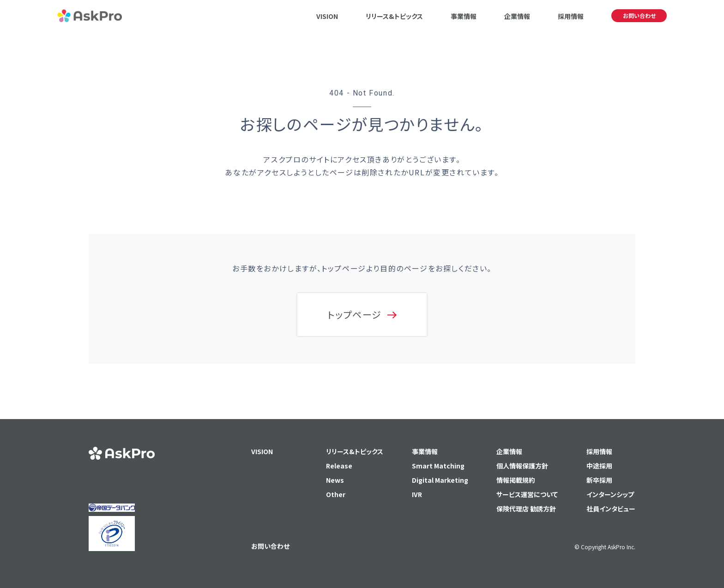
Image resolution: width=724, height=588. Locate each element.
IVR (417, 494)
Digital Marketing (440, 480)
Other (336, 494)
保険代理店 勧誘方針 (526, 509)
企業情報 (517, 16)
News (335, 480)
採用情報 (571, 16)
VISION (327, 16)
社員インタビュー (611, 509)
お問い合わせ (639, 15)
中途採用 (599, 466)
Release (339, 466)
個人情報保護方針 (522, 466)
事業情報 (464, 16)
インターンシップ (610, 494)
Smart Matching (438, 466)
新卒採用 (599, 480)
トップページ (355, 315)
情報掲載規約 (516, 480)
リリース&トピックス (394, 16)
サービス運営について (527, 494)
